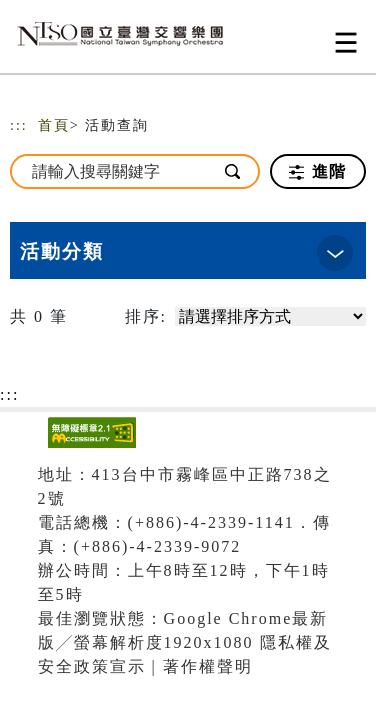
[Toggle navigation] (346, 42)
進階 (317, 172)
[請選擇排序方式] (270, 316)
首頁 (54, 125)
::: (19, 125)
